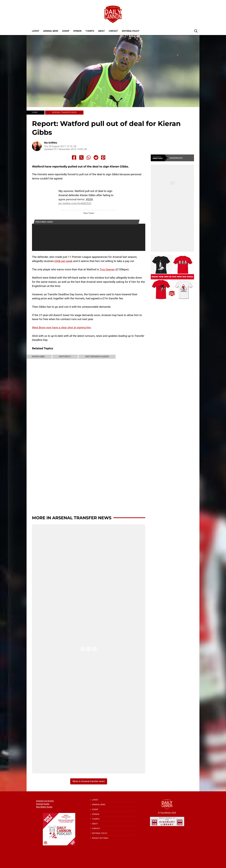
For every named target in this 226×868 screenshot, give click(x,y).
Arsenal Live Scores (45, 801)
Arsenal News (51, 31)
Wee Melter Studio (44, 807)
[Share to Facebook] (74, 158)
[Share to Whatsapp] (89, 158)
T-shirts (90, 31)
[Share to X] (81, 158)
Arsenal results (43, 804)
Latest (36, 31)
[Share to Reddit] (96, 158)
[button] (196, 31)
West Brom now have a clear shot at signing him (61, 327)
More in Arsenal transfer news (72, 518)
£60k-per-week (63, 261)
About (101, 31)
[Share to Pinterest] (103, 158)
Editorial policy (131, 31)
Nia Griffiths (51, 143)
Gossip (66, 31)
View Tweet (89, 213)
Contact (113, 31)
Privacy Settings (100, 838)
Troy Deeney (107, 269)
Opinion (77, 31)
